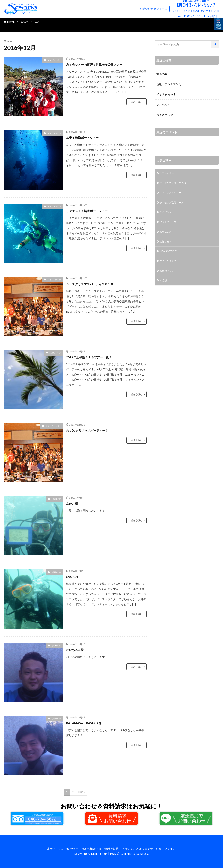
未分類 (164, 286)
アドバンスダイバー (172, 194)
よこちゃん (163, 105)
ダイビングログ (54, 60)
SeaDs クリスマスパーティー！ (91, 430)
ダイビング (167, 215)
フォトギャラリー (53, 426)
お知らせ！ (167, 245)
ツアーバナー (168, 174)
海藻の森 (162, 74)
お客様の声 (56, 499)
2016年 (24, 22)
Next (81, 792)
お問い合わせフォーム (154, 9)
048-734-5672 (199, 5)
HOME (11, 22)
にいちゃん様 (77, 650)
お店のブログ (55, 353)
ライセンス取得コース (173, 204)
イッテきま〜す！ (168, 94)
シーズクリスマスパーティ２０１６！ (96, 284)
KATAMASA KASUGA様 (87, 723)
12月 (37, 22)
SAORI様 (73, 576)
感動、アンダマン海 (169, 84)
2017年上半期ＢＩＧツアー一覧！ (93, 357)
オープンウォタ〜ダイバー (176, 184)
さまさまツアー (166, 115)
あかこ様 (73, 503)
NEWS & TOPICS (170, 256)
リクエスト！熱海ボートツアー (91, 211)
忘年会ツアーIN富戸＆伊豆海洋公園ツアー (100, 64)
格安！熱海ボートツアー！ (87, 137)
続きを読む (137, 102)
